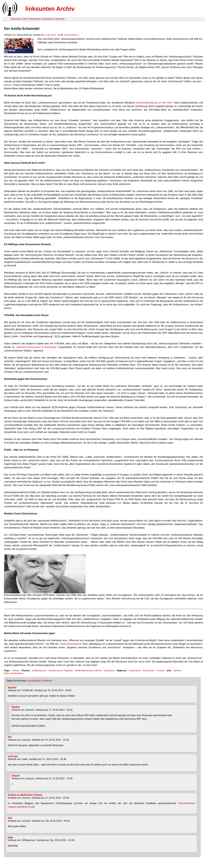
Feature (16, 671)
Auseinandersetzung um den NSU (154, 103)
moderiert (47, 681)
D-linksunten (149, 671)
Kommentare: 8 (71, 35)
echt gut (13, 756)
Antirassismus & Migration (61, 671)
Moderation (35, 19)
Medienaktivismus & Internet (88, 671)
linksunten (48, 19)
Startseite (15, 19)
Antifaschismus (39, 671)
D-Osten (161, 671)
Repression (109, 671)
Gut (10, 818)
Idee (25, 19)
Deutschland (135, 671)
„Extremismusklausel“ (70, 644)
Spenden (60, 19)
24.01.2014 (50, 35)
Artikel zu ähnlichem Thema (25, 795)
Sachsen (177, 671)
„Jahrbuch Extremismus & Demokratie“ (36, 347)
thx (10, 737)
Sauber (12, 687)
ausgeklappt (34, 681)
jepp (10, 837)
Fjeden (16, 707)
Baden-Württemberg (14, 673)
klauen (16, 776)
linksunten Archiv (50, 9)
